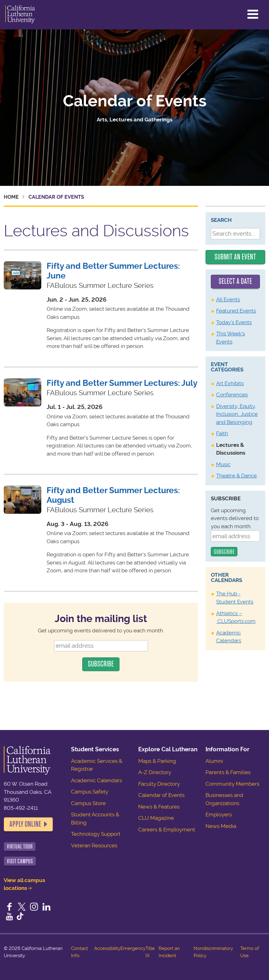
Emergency (133, 948)
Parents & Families (228, 772)
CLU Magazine (156, 818)
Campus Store (88, 803)
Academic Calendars (96, 780)
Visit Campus (20, 861)
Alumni (214, 761)
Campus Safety (90, 792)
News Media (221, 826)
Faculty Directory (159, 784)
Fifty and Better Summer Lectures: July (122, 383)
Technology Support (96, 834)
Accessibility (107, 948)
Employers (219, 814)
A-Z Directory (155, 772)
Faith (222, 433)
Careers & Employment (167, 829)
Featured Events (236, 311)
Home (11, 197)
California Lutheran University (20, 15)
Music (223, 464)
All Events (228, 299)
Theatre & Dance (236, 476)
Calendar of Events (135, 101)
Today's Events (234, 322)
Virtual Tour (20, 847)
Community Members (232, 784)
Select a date (235, 281)
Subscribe (226, 498)
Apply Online (25, 824)
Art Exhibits (230, 383)
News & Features (159, 807)
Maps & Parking (157, 761)
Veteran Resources (94, 845)
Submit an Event (235, 257)
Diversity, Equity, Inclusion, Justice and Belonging (237, 414)
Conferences (232, 395)
